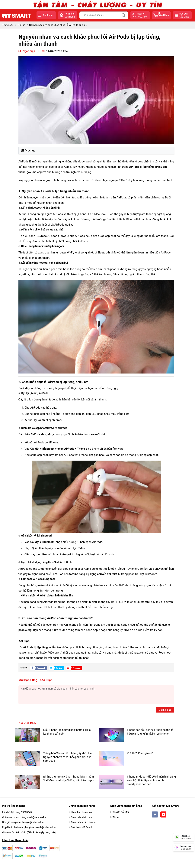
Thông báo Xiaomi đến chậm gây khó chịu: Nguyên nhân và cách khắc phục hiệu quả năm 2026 (68, 757)
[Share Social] (38, 668)
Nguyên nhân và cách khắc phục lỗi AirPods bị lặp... (58, 25)
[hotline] (184, 837)
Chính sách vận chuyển (83, 822)
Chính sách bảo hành (82, 817)
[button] (46, 15)
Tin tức (21, 25)
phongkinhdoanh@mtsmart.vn (40, 827)
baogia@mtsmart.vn (33, 822)
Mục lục (28, 150)
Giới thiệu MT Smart (82, 827)
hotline (143, 15)
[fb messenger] (184, 847)
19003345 (26, 812)
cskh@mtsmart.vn (37, 817)
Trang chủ (8, 25)
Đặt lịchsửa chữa (184, 15)
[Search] (124, 15)
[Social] (155, 814)
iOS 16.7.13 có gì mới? (140, 753)
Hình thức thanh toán (82, 812)
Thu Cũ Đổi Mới (121, 812)
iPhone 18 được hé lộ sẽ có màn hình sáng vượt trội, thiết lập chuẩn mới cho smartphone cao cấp (151, 780)
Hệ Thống (70, 15)
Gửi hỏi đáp (165, 710)
